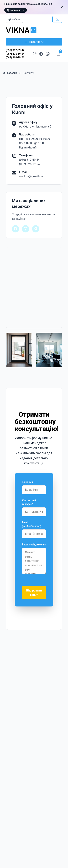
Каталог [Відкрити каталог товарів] (34, 42)
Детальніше (16, 10)
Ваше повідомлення (34, 545)
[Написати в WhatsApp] (48, 54)
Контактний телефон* (29, 502)
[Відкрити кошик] (59, 54)
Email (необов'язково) (31, 524)
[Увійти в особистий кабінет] (57, 19)
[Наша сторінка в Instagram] (26, 229)
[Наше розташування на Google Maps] (36, 229)
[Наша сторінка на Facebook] (15, 229)
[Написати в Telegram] (41, 54)
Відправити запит (34, 593)
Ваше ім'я (28, 482)
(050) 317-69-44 (15, 50)
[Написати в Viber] (35, 54)
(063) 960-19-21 (15, 57)
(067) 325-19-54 (15, 54)
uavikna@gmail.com (32, 176)
